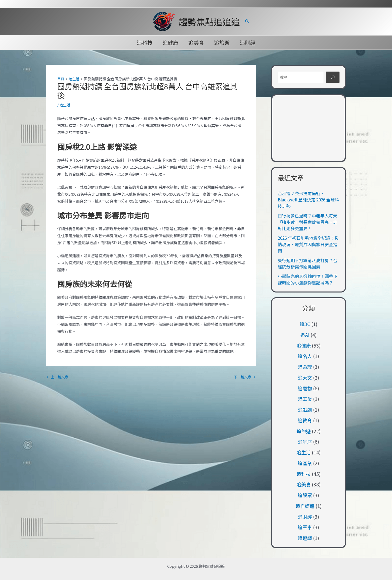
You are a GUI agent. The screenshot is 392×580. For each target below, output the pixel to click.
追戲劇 (305, 409)
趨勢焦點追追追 (209, 21)
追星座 (305, 442)
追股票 (305, 495)
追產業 (305, 463)
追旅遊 (222, 43)
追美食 (196, 43)
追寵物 (305, 388)
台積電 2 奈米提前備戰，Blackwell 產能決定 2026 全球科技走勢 (308, 200)
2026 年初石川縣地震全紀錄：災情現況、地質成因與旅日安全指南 (308, 244)
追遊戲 (305, 538)
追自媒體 (305, 506)
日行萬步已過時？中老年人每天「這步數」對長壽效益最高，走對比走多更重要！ (307, 222)
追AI (305, 335)
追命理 (305, 367)
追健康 (170, 43)
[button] (247, 22)
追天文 (305, 377)
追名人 (305, 356)
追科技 (144, 43)
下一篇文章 (244, 377)
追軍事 (305, 527)
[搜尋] (333, 77)
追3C (305, 324)
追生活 (65, 104)
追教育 (305, 420)
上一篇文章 (58, 377)
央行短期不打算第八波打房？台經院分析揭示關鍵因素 (307, 264)
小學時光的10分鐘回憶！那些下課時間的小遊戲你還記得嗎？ (308, 279)
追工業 (305, 399)
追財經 (249, 43)
